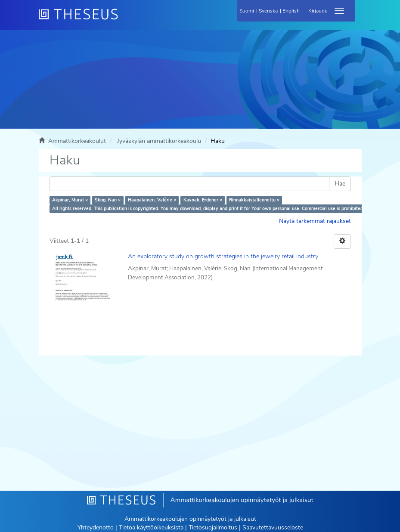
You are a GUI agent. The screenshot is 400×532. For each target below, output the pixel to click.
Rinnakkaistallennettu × (254, 200)
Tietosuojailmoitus (213, 527)
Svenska (268, 11)
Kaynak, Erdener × (203, 200)
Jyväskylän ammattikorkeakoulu (159, 141)
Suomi (247, 11)
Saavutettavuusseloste (273, 527)
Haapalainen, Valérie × (152, 200)
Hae (340, 184)
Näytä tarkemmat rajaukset (315, 221)
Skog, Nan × (108, 200)
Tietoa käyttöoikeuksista (151, 527)
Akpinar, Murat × (70, 200)
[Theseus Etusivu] (125, 19)
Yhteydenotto (96, 527)
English (291, 11)
